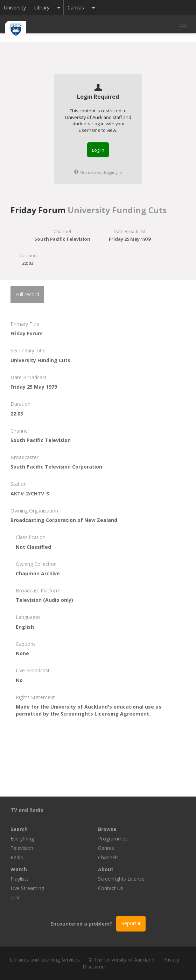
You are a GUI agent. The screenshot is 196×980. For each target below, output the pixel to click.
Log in (98, 150)
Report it (131, 923)
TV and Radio (27, 810)
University (15, 8)
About (106, 869)
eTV (15, 897)
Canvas (76, 8)
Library (42, 8)
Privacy (171, 960)
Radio (17, 857)
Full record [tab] (27, 294)
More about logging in (98, 172)
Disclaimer (94, 967)
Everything (22, 839)
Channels (108, 857)
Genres (106, 848)
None (22, 653)
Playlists (20, 879)
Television (22, 848)
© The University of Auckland (121, 960)
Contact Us (111, 888)
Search (19, 829)
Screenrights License (121, 879)
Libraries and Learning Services (45, 960)
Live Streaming (27, 888)
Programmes (113, 839)
